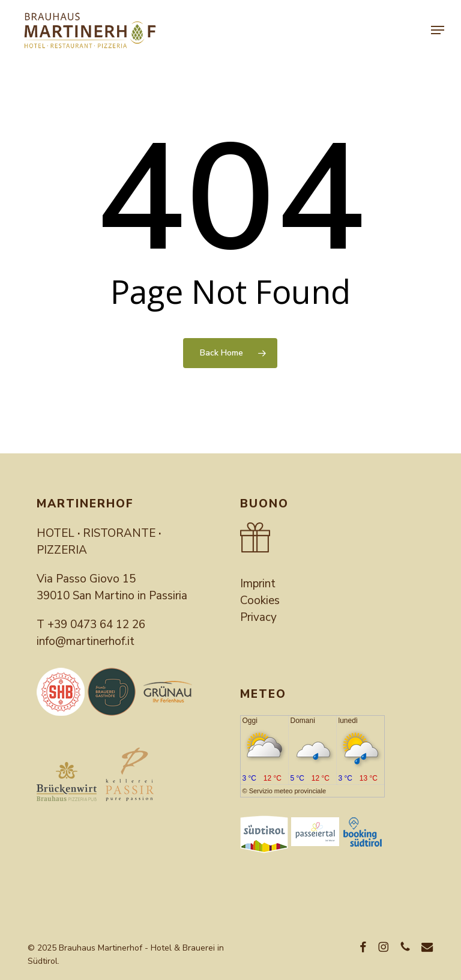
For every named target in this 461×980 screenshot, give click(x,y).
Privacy (258, 617)
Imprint (258, 584)
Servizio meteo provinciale (288, 791)
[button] (438, 30)
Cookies (260, 600)
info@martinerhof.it (86, 641)
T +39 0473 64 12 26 (91, 625)
